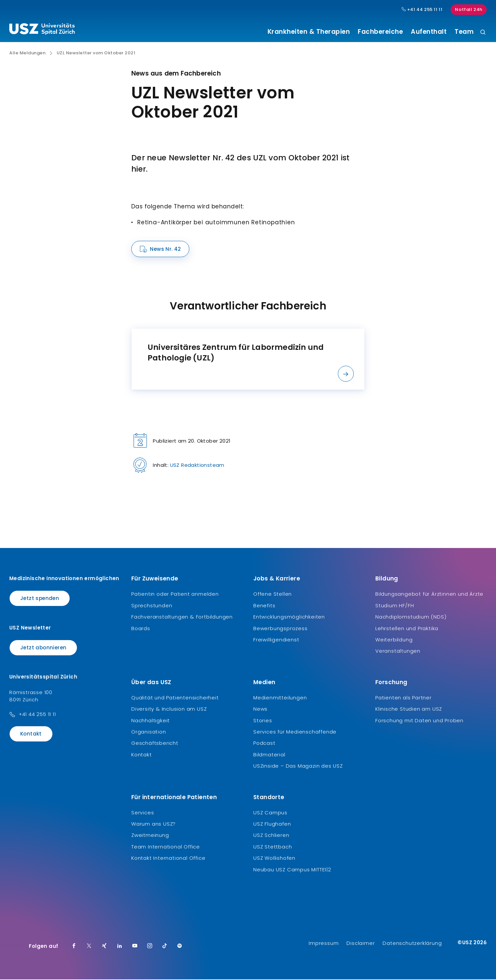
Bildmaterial (269, 755)
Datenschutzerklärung (412, 944)
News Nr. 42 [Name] (165, 250)
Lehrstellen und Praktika (407, 629)
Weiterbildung (394, 641)
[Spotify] (180, 947)
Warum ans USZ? (154, 824)
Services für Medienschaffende (295, 733)
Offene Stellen (273, 595)
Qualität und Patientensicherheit (175, 698)
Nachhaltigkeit (151, 721)
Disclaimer (361, 944)
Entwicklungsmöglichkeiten (289, 618)
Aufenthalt (429, 32)
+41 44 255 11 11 (37, 715)
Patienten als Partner (403, 698)
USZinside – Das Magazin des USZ (298, 767)
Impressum (324, 944)
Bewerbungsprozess (280, 629)
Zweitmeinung (150, 836)
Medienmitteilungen (280, 698)
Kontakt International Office (168, 859)
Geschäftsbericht (155, 744)
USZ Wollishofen (274, 859)
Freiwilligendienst (276, 641)
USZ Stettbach (273, 847)
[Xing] (104, 947)
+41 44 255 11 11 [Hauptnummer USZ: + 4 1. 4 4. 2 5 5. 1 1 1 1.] (422, 10)
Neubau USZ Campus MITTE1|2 (292, 870)
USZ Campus (270, 813)
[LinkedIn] (120, 947)
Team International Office (166, 847)
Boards (141, 629)
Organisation (149, 733)
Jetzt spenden (40, 599)
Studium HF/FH (395, 606)
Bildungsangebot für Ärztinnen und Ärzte (429, 595)
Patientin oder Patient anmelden (175, 595)
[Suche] (483, 33)
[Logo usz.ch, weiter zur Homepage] (42, 30)
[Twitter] (89, 947)
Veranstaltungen (398, 652)
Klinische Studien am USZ (409, 710)
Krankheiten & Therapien (309, 32)
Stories (263, 721)
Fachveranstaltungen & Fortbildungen (182, 618)
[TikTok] (165, 947)
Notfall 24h (469, 9)
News (260, 710)
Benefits (264, 606)
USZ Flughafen (272, 824)
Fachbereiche (380, 32)
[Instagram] (150, 947)
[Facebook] (74, 947)
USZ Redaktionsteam (197, 466)
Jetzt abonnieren (43, 648)
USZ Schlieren (271, 836)
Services (143, 813)
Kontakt (31, 735)
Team (464, 32)
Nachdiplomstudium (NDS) (411, 618)
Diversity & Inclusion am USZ (169, 710)
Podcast (264, 744)
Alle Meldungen (27, 54)
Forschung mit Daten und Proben (419, 721)
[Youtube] (135, 947)
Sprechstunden (152, 606)
